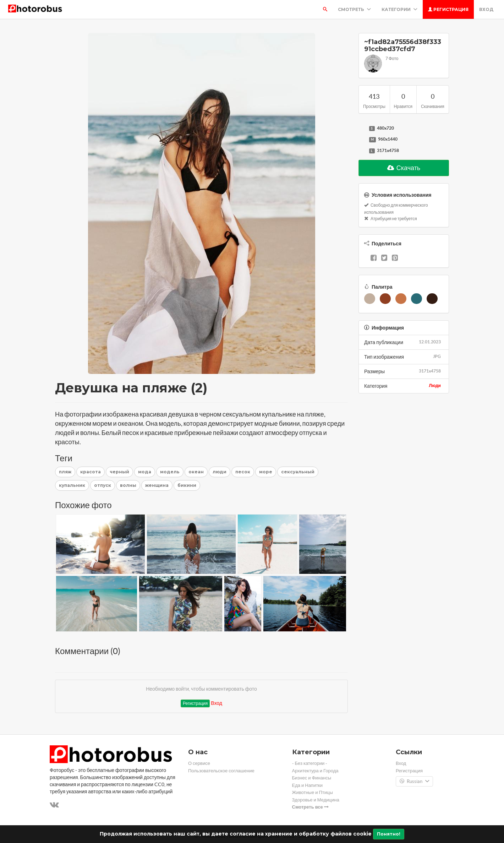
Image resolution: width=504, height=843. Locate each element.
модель (170, 472)
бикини (187, 485)
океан (196, 472)
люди (220, 472)
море (266, 472)
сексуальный (298, 472)
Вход (486, 9)
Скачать (404, 168)
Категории (399, 9)
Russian (414, 782)
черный (119, 472)
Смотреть (354, 9)
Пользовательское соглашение (221, 771)
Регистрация (448, 9)
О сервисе (199, 763)
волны (128, 485)
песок (243, 472)
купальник (72, 485)
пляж (65, 472)
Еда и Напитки (308, 785)
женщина (157, 485)
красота (91, 472)
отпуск (103, 485)
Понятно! (389, 834)
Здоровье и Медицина (316, 800)
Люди (435, 385)
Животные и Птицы (313, 792)
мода (145, 472)
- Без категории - (310, 763)
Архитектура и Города (315, 771)
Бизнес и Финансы (312, 778)
